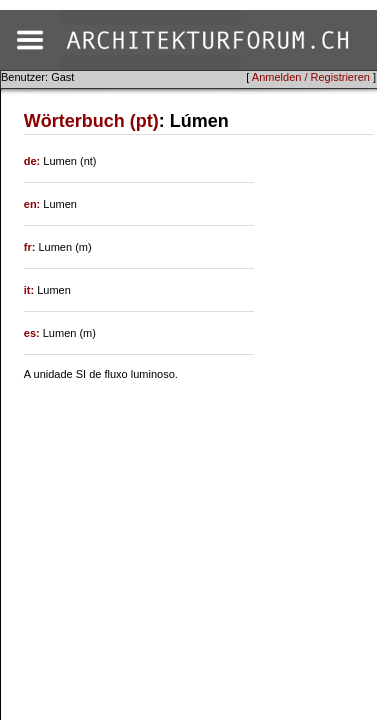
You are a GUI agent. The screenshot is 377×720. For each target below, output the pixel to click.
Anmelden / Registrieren (311, 77)
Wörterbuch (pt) (91, 121)
